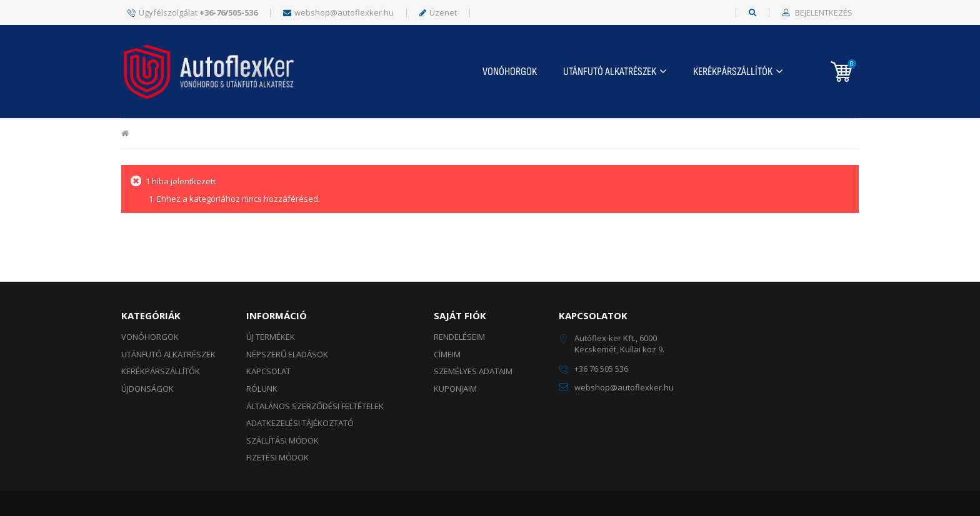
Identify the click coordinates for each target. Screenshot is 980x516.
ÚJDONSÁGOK (147, 389)
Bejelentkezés (823, 13)
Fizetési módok (277, 457)
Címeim (447, 354)
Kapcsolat (268, 371)
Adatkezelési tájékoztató (300, 423)
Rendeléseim (459, 337)
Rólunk (262, 389)
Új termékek (271, 337)
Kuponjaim (455, 389)
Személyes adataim (473, 371)
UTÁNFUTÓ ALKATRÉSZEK (610, 72)
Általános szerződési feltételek (315, 406)
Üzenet (438, 12)
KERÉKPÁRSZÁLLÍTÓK (733, 72)
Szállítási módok (282, 440)
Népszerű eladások (287, 354)
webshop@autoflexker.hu (338, 12)
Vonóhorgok (510, 72)
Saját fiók (460, 315)
